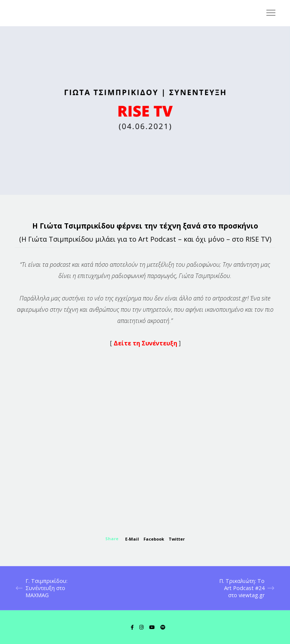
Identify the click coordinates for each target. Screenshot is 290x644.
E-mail (132, 539)
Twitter (177, 539)
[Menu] (268, 13)
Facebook (154, 539)
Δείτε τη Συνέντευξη (146, 343)
